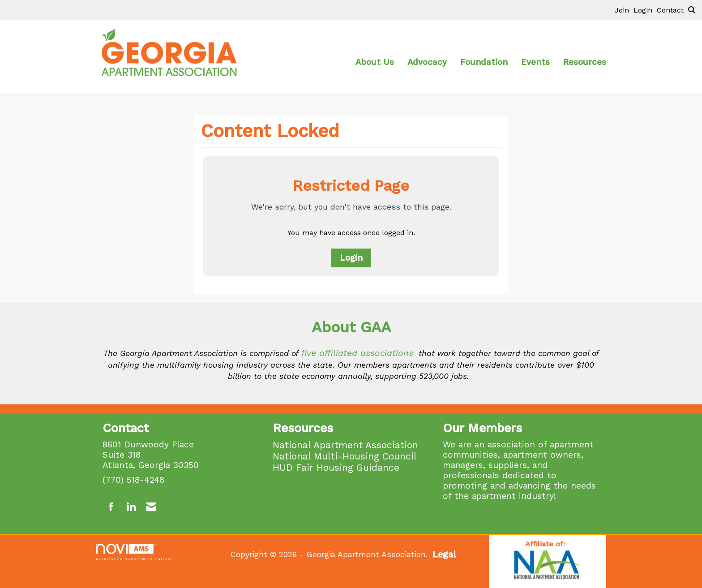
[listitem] (624, 10)
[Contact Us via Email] (151, 507)
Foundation (484, 62)
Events (535, 62)
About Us (375, 62)
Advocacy (427, 62)
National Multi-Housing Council (345, 456)
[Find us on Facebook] (111, 507)
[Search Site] (692, 10)
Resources (585, 62)
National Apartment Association (345, 445)
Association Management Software (136, 552)
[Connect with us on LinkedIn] (131, 507)
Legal (444, 554)
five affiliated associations (357, 353)
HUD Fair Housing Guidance (336, 467)
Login (351, 258)
